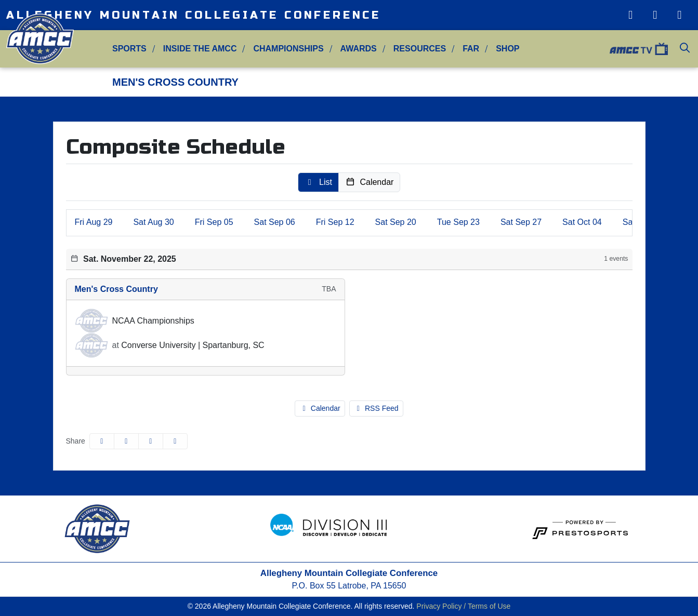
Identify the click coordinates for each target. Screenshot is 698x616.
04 (582, 222)
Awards (359, 49)
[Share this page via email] (151, 441)
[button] (129, 49)
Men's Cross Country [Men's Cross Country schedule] (116, 289)
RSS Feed (376, 408)
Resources (420, 49)
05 (214, 222)
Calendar (320, 408)
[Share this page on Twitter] (126, 441)
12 (335, 222)
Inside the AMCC (200, 49)
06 (275, 222)
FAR (471, 49)
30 (153, 222)
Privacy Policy (439, 606)
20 (396, 222)
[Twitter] (655, 15)
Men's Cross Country (175, 82)
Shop (508, 49)
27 (521, 222)
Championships (288, 49)
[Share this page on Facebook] (102, 441)
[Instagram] (630, 15)
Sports (129, 49)
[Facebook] (680, 15)
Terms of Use (489, 606)
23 (458, 222)
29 (94, 222)
